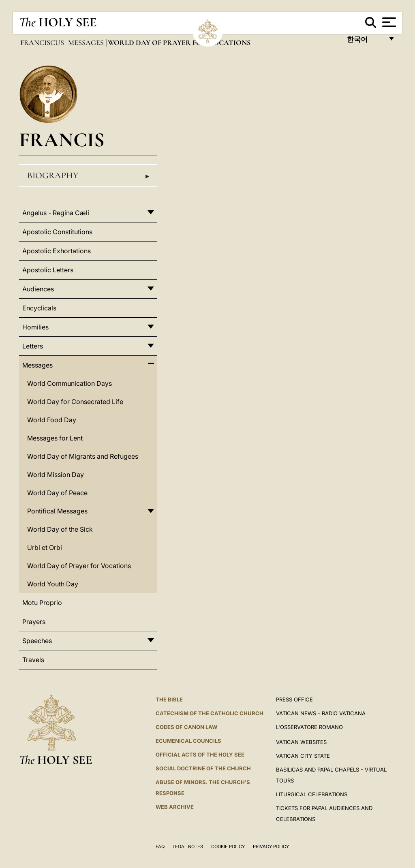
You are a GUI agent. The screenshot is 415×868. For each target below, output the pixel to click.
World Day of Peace (57, 493)
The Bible (169, 699)
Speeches (37, 641)
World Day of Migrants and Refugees (83, 456)
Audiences (38, 289)
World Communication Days (70, 383)
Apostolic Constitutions (57, 232)
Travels (33, 660)
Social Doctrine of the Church (203, 768)
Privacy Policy (271, 847)
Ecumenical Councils (188, 741)
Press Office (294, 699)
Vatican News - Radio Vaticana (321, 713)
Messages (87, 43)
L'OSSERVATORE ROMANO (309, 727)
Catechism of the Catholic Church (210, 713)
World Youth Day (53, 584)
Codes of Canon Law (186, 727)
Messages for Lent (55, 438)
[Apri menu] (388, 22)
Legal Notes (188, 847)
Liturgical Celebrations (312, 794)
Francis (62, 140)
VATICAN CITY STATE (303, 756)
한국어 (365, 42)
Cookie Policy (228, 847)
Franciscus (43, 43)
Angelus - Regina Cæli (56, 213)
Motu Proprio (42, 603)
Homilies (35, 327)
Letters (33, 346)
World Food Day (52, 420)
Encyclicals (39, 308)
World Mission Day (56, 475)
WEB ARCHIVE (175, 807)
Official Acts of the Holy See (200, 755)
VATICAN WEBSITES (301, 742)
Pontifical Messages (57, 511)
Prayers (34, 622)
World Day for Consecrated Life (75, 402)
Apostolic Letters (48, 270)
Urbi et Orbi (45, 547)
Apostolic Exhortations (57, 251)
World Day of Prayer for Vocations (79, 566)
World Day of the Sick (60, 529)
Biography (88, 176)
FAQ (160, 847)
